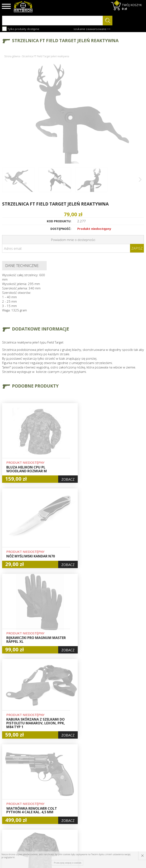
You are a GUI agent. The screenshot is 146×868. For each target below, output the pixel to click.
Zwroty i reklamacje (46, 808)
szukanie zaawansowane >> (92, 29)
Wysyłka (44, 796)
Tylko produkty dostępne (21, 29)
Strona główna (12, 56)
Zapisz (137, 248)
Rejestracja (71, 796)
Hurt (66, 787)
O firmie (44, 782)
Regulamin (46, 801)
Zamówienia (72, 801)
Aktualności (47, 792)
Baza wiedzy (47, 787)
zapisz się (130, 798)
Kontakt (44, 815)
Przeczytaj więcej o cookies (68, 863)
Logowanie (71, 792)
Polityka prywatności (72, 808)
